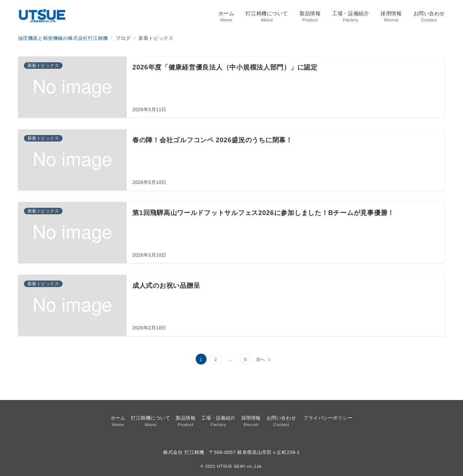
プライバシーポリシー (328, 418)
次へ (261, 359)
